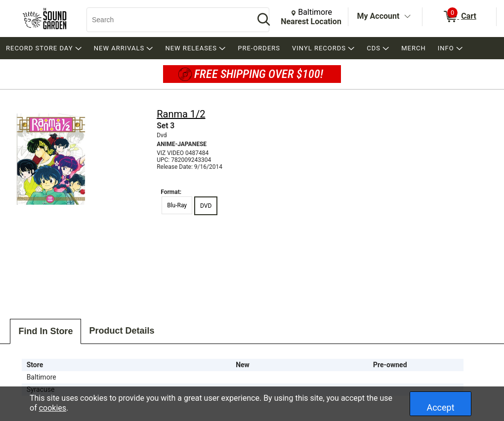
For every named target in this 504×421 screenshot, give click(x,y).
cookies (53, 408)
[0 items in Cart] (459, 17)
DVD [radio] (206, 206)
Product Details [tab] (122, 331)
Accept (440, 407)
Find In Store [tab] (45, 331)
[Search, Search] (166, 20)
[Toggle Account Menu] (407, 17)
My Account (378, 16)
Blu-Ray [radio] (177, 205)
